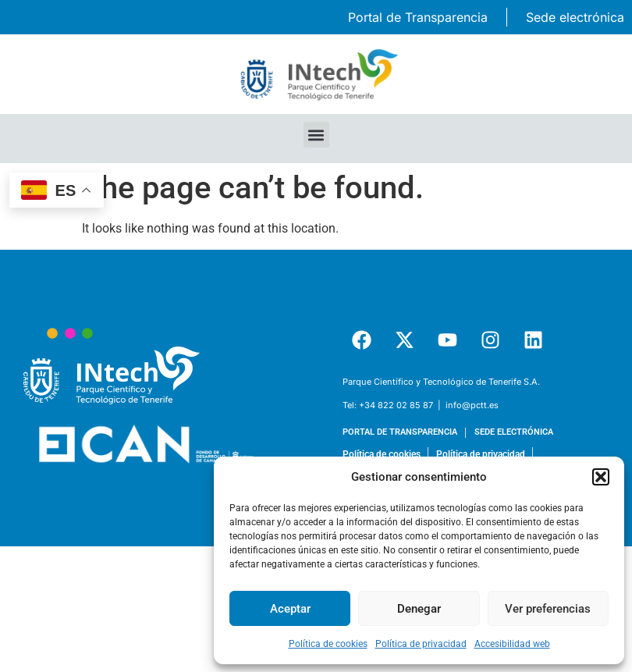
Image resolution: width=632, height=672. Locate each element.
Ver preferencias (548, 609)
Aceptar (290, 609)
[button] (601, 477)
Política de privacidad (421, 644)
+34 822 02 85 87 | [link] (401, 405)
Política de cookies (328, 644)
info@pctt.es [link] (472, 405)
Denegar (419, 609)
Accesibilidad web (512, 644)
